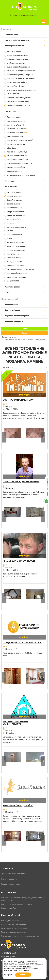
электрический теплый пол (17, 102)
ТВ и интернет (12, 94)
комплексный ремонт (15, 129)
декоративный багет (14, 137)
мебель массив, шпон (15, 250)
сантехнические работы (16, 82)
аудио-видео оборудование (17, 67)
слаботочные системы (15, 63)
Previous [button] (4, 437)
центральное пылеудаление (17, 98)
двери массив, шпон (14, 212)
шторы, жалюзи (12, 281)
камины (9, 231)
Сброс (25, 333)
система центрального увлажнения (20, 90)
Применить (25, 329)
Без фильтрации (13, 52)
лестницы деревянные (15, 246)
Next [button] (43, 437)
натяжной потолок (13, 258)
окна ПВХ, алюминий (14, 266)
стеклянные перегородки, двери (19, 269)
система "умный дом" (14, 86)
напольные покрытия (15, 144)
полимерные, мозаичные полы (18, 163)
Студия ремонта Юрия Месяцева (23, 642)
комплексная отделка (16, 133)
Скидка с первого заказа (11, 884)
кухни (8, 239)
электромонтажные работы (17, 105)
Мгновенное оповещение (46, 478)
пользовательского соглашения (17, 970)
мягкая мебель (12, 254)
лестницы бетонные (14, 242)
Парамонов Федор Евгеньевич (21, 482)
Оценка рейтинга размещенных (14, 924)
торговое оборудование (16, 273)
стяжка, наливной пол (15, 167)
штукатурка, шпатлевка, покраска (20, 175)
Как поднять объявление (12, 921)
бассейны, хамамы (13, 200)
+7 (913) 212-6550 (8, 953)
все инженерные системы (16, 55)
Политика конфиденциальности (14, 932)
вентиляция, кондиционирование (20, 71)
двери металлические (15, 215)
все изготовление (13, 196)
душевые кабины (13, 219)
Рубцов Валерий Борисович (20, 561)
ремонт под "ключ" (14, 125)
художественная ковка (15, 277)
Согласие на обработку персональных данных (20, 936)
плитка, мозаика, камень (16, 156)
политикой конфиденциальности (18, 968)
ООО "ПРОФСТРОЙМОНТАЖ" (18, 400)
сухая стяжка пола (13, 171)
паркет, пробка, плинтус (16, 152)
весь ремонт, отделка (15, 121)
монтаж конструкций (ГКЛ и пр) (19, 140)
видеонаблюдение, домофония (19, 75)
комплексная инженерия (16, 59)
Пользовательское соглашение (14, 928)
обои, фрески (11, 148)
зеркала (9, 223)
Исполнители (10, 337)
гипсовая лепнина (13, 208)
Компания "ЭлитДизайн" (18, 806)
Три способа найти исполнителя (14, 874)
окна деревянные (13, 262)
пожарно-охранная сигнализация (20, 79)
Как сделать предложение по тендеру (17, 904)
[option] (12, 437)
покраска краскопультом (16, 160)
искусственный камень (15, 227)
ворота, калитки (12, 204)
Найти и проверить (9, 879)
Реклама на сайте (8, 908)
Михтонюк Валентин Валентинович (16, 723)
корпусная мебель (13, 235)
